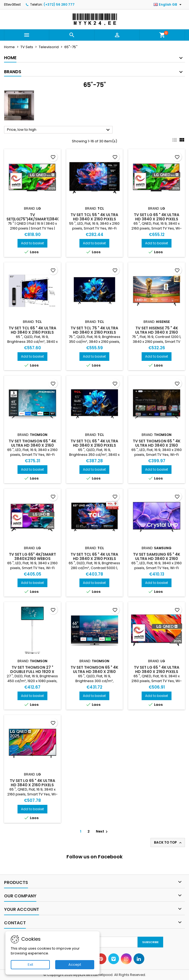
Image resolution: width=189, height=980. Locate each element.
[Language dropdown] (168, 5)
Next (102, 831)
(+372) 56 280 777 (59, 4)
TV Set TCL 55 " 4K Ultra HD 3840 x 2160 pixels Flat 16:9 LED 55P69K (94, 219)
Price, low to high (59, 130)
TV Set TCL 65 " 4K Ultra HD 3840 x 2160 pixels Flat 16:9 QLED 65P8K (32, 332)
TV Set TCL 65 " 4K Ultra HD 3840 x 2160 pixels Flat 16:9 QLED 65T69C (94, 445)
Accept (75, 965)
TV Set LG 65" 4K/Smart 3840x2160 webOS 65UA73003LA (32, 559)
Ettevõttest (12, 4)
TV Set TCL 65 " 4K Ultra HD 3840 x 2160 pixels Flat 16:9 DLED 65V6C (94, 559)
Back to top (168, 842)
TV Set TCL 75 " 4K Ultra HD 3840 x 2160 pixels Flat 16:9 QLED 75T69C (94, 332)
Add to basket (32, 243)
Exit (30, 965)
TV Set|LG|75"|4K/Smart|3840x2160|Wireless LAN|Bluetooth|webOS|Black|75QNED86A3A (51, 219)
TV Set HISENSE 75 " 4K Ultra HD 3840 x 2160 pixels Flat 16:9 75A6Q (157, 332)
